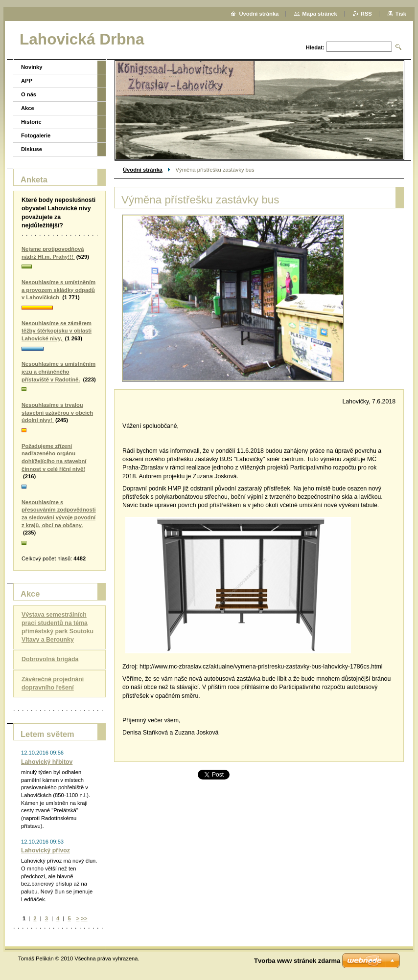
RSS (366, 14)
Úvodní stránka (143, 170)
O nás (29, 94)
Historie (31, 122)
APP (27, 81)
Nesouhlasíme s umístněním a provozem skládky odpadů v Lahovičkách (58, 290)
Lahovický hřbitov (47, 762)
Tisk (401, 14)
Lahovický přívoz (46, 850)
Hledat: (315, 47)
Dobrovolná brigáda (50, 659)
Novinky (32, 67)
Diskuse (32, 149)
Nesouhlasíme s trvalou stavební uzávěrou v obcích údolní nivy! (57, 412)
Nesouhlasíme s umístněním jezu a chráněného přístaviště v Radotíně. (58, 371)
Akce (28, 108)
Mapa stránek (320, 14)
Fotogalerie (36, 135)
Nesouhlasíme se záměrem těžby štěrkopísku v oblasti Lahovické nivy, (57, 331)
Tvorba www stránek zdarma (297, 961)
